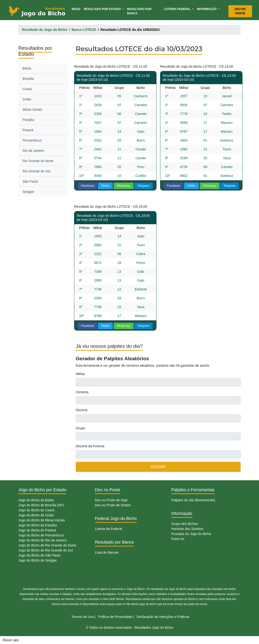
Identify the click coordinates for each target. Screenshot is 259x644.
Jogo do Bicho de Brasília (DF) (41, 505)
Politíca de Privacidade (115, 617)
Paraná (28, 130)
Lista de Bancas (107, 552)
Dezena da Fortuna (90, 446)
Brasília (28, 79)
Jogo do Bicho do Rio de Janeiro (43, 540)
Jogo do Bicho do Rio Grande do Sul (46, 550)
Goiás (27, 99)
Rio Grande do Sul (36, 171)
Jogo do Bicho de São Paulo (40, 555)
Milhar (80, 374)
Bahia (27, 68)
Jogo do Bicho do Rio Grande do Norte (47, 545)
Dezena (81, 410)
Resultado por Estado (103, 9)
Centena (82, 392)
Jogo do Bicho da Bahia (36, 500)
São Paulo (30, 181)
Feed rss (178, 539)
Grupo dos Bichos (185, 524)
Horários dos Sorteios (187, 529)
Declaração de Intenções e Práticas (163, 617)
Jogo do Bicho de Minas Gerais (42, 520)
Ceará (27, 89)
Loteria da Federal (108, 529)
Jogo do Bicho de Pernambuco (41, 535)
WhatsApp (124, 186)
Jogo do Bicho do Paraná (37, 530)
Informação (207, 9)
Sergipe (28, 192)
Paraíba (29, 120)
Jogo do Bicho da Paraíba (38, 525)
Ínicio (77, 9)
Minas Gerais (32, 109)
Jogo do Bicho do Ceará (36, 510)
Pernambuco (32, 140)
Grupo (80, 428)
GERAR (158, 467)
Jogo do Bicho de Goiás (36, 515)
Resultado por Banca (139, 11)
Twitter (105, 186)
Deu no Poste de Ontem (113, 505)
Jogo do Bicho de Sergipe (38, 560)
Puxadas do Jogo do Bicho (191, 534)
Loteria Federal (178, 9)
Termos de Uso (82, 617)
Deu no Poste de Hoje (111, 500)
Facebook (87, 186)
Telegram (143, 186)
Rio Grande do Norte (38, 161)
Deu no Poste (240, 11)
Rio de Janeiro (33, 151)
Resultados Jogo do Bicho (154, 628)
